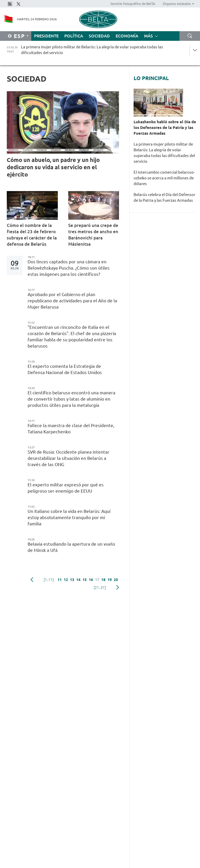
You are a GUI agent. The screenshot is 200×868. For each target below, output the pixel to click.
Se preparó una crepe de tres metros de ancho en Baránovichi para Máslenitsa (93, 235)
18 (103, 580)
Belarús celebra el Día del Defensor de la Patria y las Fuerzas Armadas (164, 197)
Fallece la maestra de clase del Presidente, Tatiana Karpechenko (71, 429)
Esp (19, 36)
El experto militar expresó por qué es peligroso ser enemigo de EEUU (66, 488)
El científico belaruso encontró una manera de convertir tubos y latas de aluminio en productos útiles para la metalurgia (71, 399)
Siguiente (118, 588)
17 (97, 580)
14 (78, 580)
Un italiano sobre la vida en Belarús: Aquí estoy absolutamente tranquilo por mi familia (69, 517)
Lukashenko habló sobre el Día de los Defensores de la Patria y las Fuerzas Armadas (165, 128)
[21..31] (100, 588)
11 (60, 580)
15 (85, 580)
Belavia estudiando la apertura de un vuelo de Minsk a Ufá (71, 547)
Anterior (32, 580)
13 (72, 580)
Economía (127, 36)
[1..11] (49, 580)
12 (66, 580)
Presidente (46, 36)
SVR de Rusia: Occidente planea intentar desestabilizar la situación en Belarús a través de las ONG (68, 458)
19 (110, 580)
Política (74, 36)
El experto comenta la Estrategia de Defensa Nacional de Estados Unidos (65, 369)
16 (91, 580)
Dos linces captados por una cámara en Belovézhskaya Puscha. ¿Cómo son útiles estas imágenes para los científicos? (69, 268)
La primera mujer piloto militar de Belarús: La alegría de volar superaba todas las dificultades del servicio (164, 153)
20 (116, 580)
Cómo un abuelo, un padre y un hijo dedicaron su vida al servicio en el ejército (53, 167)
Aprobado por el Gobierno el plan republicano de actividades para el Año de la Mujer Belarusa (72, 301)
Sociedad (99, 36)
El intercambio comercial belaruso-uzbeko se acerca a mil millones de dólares (164, 178)
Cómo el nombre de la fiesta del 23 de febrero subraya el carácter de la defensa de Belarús (32, 235)
